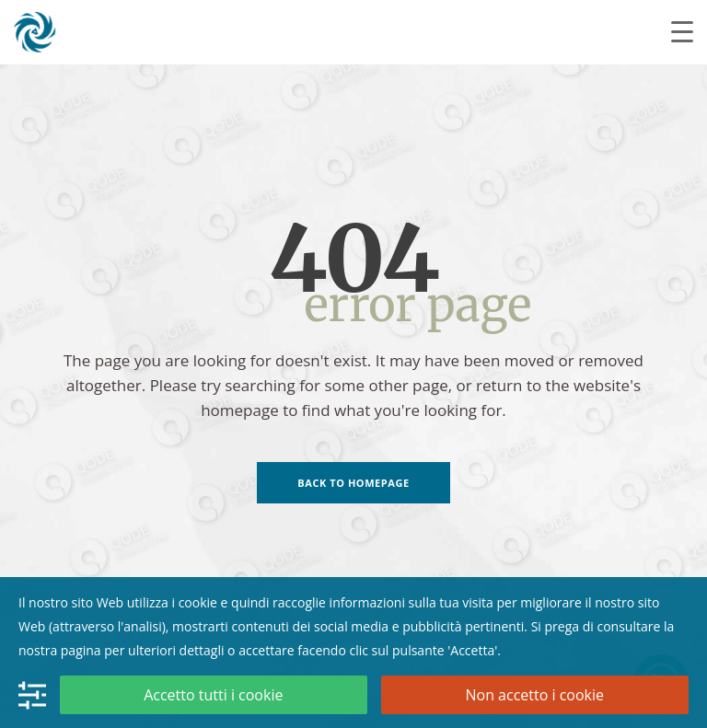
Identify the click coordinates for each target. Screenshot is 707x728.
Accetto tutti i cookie (213, 695)
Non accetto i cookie (534, 695)
